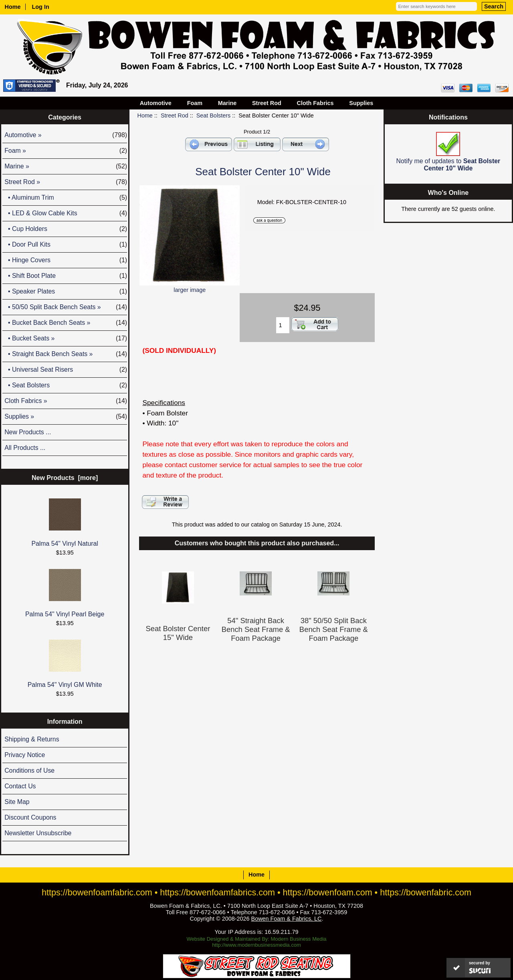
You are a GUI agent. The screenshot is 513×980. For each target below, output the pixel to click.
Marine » (66, 166)
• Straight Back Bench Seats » (66, 354)
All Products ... (25, 448)
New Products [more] (65, 478)
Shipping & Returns (32, 739)
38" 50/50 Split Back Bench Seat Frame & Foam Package (334, 629)
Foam (195, 103)
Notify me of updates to (448, 152)
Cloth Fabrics (315, 103)
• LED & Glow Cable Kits (66, 213)
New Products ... (28, 432)
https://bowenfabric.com (426, 892)
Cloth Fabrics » (66, 401)
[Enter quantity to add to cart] (283, 325)
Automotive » (66, 135)
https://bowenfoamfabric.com (97, 892)
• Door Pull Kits (66, 245)
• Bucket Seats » (66, 338)
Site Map (17, 802)
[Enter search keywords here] (436, 6)
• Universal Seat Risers (66, 370)
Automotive (156, 103)
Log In (41, 7)
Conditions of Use (29, 770)
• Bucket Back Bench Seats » (66, 323)
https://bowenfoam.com (328, 892)
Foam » (66, 151)
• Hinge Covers (66, 260)
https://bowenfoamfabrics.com (217, 892)
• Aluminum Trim (66, 198)
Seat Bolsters (214, 115)
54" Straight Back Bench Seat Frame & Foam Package (256, 629)
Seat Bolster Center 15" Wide (178, 633)
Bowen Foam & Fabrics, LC (287, 919)
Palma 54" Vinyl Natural (65, 523)
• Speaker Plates (66, 292)
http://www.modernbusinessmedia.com (256, 945)
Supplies (361, 103)
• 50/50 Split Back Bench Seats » (66, 307)
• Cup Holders (66, 229)
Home (13, 7)
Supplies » (66, 417)
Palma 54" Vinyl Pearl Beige (65, 593)
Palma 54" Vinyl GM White (65, 664)
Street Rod (175, 115)
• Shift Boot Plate (66, 276)
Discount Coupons (30, 817)
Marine (227, 103)
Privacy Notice (25, 755)
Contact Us (20, 786)
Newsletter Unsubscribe (38, 833)
